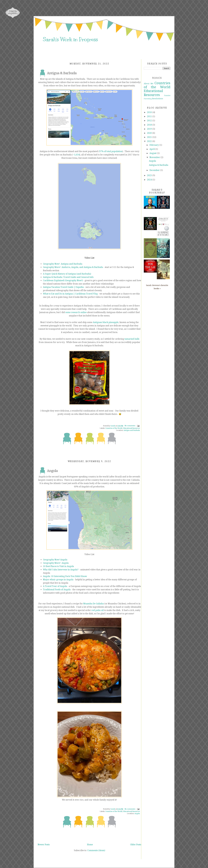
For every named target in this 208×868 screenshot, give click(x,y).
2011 (150, 116)
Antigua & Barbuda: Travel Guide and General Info (68, 277)
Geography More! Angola (56, 563)
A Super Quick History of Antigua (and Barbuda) (67, 274)
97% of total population (111, 151)
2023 (150, 175)
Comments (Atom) (96, 850)
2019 (150, 129)
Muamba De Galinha (94, 604)
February (154, 145)
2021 (150, 137)
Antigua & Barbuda (62, 73)
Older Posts (136, 845)
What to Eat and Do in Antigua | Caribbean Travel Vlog (70, 294)
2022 (150, 141)
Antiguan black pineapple (106, 322)
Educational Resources (131, 428)
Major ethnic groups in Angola (58, 580)
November (155, 157)
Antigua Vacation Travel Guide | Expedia (63, 287)
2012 (150, 121)
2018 (150, 125)
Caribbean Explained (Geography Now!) (63, 280)
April (152, 149)
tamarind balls (132, 339)
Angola (52, 471)
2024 (150, 180)
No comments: (130, 426)
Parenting (148, 99)
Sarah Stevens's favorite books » (157, 287)
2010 (150, 112)
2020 (150, 133)
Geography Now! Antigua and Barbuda (63, 264)
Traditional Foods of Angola (57, 590)
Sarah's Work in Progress (70, 39)
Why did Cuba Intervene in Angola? (61, 570)
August (153, 153)
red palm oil (97, 610)
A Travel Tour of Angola (55, 586)
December (155, 170)
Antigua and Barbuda (132, 430)
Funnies (167, 95)
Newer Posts (44, 845)
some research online (76, 312)
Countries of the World (114, 428)
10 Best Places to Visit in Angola (58, 566)
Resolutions (158, 99)
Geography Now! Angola (55, 560)
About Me (149, 84)
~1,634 (76, 155)
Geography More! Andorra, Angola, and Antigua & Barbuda (73, 267)
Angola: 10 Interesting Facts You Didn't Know (65, 576)
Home (90, 845)
